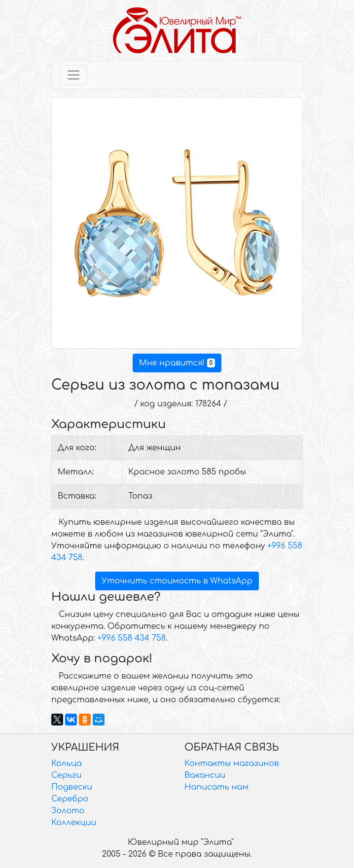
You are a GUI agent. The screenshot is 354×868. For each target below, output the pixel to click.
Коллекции (74, 823)
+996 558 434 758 (131, 638)
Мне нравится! (177, 363)
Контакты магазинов (232, 763)
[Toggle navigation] (73, 75)
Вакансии (205, 775)
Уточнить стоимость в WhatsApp (177, 581)
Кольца (67, 763)
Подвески (72, 787)
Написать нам (216, 787)
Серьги (66, 775)
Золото (68, 811)
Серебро (70, 799)
